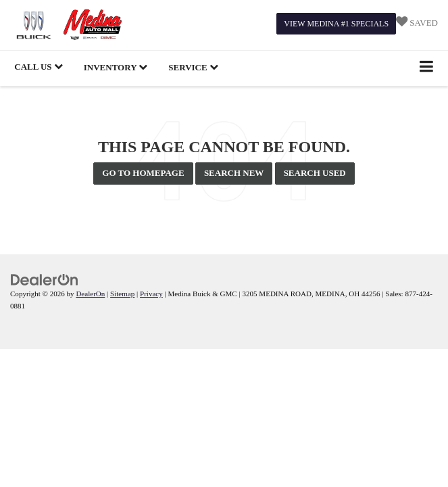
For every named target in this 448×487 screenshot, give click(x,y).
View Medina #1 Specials (336, 24)
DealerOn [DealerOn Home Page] (90, 294)
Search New (234, 173)
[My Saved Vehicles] (417, 23)
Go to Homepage (143, 173)
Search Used (315, 173)
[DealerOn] (45, 279)
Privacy (151, 294)
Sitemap (122, 294)
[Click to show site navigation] (427, 68)
